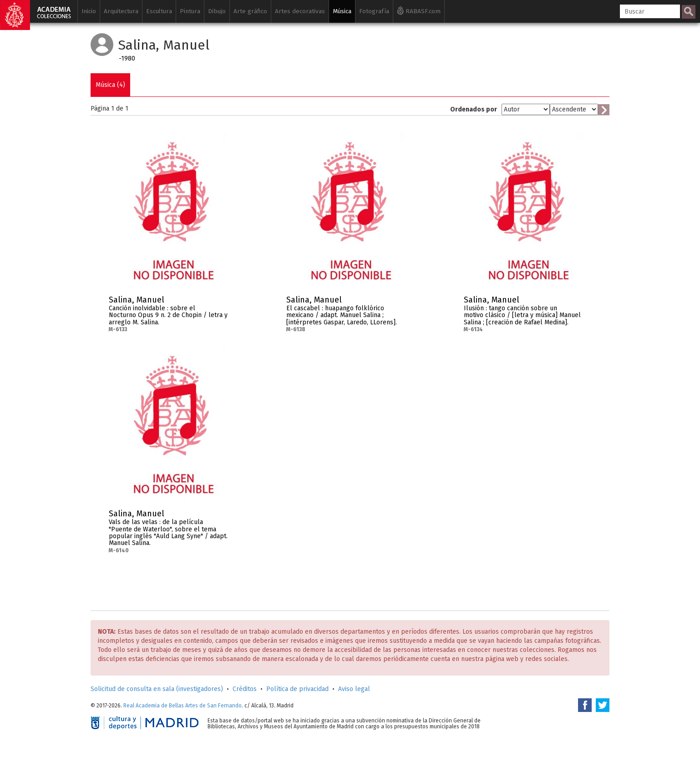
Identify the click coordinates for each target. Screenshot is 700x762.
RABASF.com (419, 10)
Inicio (89, 11)
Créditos (245, 689)
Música (342, 11)
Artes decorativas (300, 11)
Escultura (159, 11)
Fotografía (374, 11)
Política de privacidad (297, 689)
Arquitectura (121, 11)
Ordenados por (474, 109)
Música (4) (110, 85)
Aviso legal (354, 689)
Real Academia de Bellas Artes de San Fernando (183, 706)
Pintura (190, 11)
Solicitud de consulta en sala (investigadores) (157, 689)
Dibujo (217, 11)
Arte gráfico (250, 11)
